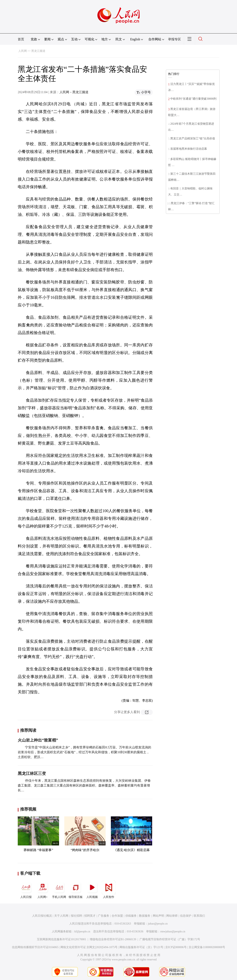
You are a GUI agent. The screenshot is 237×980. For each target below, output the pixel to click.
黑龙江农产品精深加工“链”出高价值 (193, 138)
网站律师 (172, 916)
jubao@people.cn (158, 924)
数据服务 (145, 916)
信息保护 (186, 916)
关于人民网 (61, 916)
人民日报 (26, 889)
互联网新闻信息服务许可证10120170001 (62, 939)
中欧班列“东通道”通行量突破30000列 (193, 99)
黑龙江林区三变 (32, 773)
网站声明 (158, 916)
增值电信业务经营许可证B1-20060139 (113, 939)
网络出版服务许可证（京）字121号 (141, 947)
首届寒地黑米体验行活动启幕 (189, 149)
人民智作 (109, 889)
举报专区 (175, 39)
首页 (21, 39)
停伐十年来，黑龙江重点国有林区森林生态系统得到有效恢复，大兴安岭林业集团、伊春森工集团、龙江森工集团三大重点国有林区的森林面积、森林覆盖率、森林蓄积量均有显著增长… (84, 785)
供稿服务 (131, 916)
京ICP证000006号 (176, 947)
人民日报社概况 (42, 916)
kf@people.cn (82, 931)
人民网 (23, 51)
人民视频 (92, 889)
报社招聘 (76, 916)
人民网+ (43, 889)
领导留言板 (76, 889)
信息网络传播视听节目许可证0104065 (35, 947)
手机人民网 (59, 889)
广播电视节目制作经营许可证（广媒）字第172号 (170, 939)
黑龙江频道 (38, 51)
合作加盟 (117, 916)
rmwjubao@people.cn (173, 931)
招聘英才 (90, 916)
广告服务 (104, 916)
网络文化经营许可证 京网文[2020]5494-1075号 (89, 947)
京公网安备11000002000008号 (207, 947)
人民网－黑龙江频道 (74, 92)
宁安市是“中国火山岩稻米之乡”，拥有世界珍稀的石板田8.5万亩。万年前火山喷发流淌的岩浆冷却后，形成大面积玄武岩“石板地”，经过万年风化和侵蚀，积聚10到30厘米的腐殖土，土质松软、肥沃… (84, 752)
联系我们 (199, 916)
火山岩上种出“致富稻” (38, 740)
